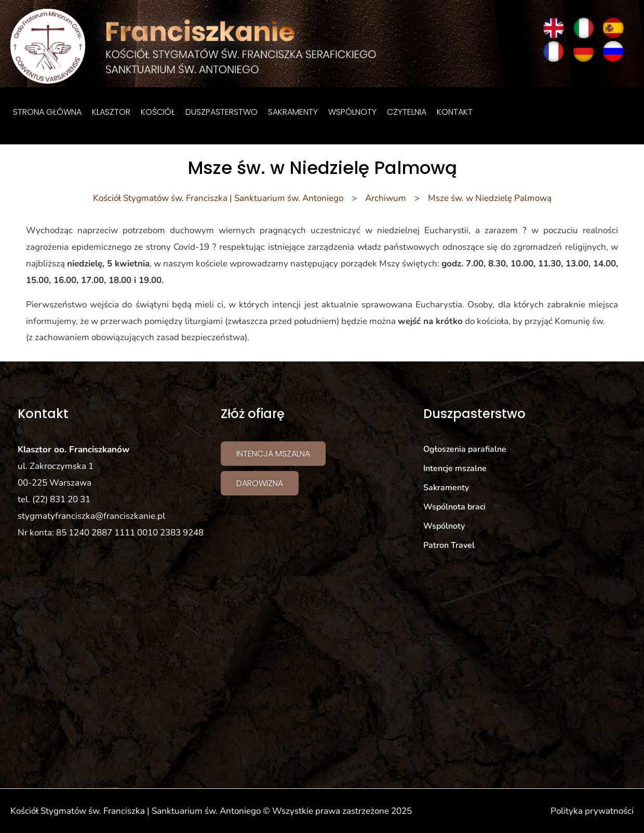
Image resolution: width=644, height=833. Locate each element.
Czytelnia (407, 112)
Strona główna (47, 112)
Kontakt (455, 112)
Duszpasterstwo (222, 112)
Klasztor (111, 112)
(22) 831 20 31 (61, 499)
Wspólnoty (352, 112)
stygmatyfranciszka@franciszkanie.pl (91, 516)
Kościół (158, 112)
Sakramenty (293, 112)
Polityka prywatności (592, 811)
